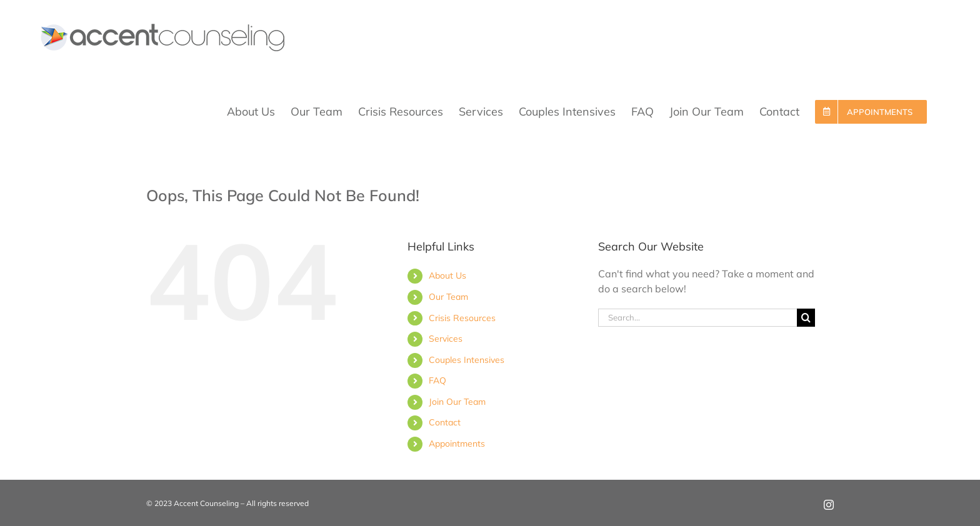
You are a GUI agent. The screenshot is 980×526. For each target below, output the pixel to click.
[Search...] (697, 318)
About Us (447, 275)
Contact (445, 422)
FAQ (437, 380)
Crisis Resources (462, 318)
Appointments (457, 444)
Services (446, 339)
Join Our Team (457, 402)
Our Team (448, 297)
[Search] (806, 318)
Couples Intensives (467, 360)
